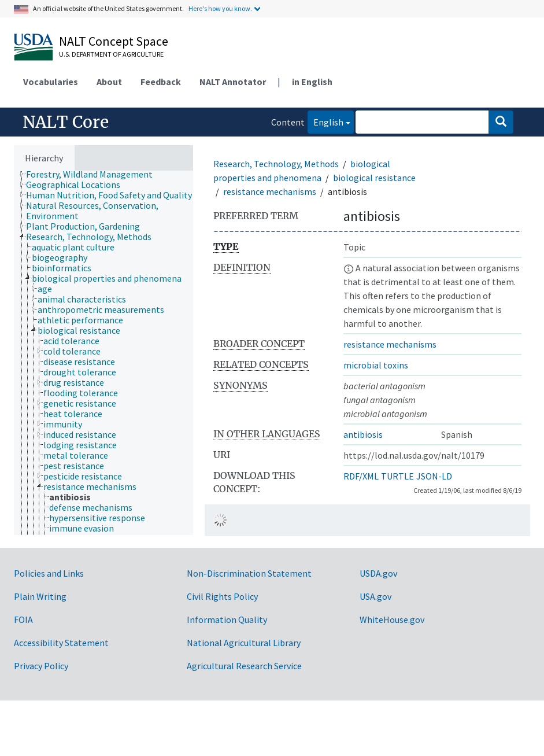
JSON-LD (434, 476)
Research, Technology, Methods (276, 164)
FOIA (23, 619)
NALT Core (66, 122)
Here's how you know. (220, 8)
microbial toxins (376, 365)
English (325, 121)
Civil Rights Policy (222, 596)
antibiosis (363, 434)
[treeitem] (94, 174)
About (109, 82)
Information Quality (227, 619)
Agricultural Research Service (244, 666)
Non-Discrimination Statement (249, 573)
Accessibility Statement (61, 643)
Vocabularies (51, 82)
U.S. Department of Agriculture (111, 54)
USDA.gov (378, 573)
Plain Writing (40, 596)
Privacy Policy (41, 666)
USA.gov (375, 596)
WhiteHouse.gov (392, 619)
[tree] (103, 353)
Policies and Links (49, 573)
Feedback (161, 82)
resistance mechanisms (270, 191)
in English (312, 82)
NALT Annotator (233, 82)
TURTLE (397, 476)
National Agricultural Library (244, 643)
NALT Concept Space (114, 41)
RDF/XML (361, 476)
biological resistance (374, 178)
